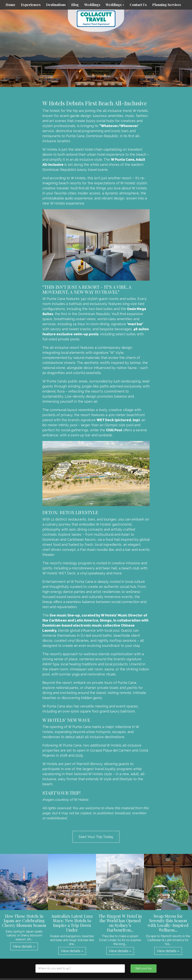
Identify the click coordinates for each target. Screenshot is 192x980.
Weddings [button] (115, 5)
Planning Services (166, 5)
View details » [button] (24, 946)
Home (10, 5)
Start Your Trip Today (96, 837)
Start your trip (144, 968)
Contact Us (138, 5)
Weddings (92, 5)
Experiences (31, 5)
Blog (75, 5)
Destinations (56, 5)
